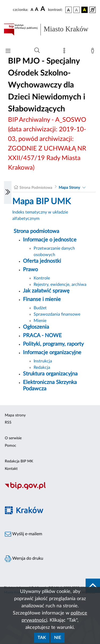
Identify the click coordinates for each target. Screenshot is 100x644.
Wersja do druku (24, 559)
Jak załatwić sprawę (46, 291)
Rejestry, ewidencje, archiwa (60, 285)
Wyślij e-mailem (23, 534)
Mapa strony (15, 415)
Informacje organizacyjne (52, 353)
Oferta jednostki (42, 261)
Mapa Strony (69, 188)
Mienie (40, 321)
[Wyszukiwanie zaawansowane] (37, 51)
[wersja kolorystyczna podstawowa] (69, 10)
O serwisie (13, 438)
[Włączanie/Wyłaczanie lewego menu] (8, 193)
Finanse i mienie (42, 299)
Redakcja (42, 367)
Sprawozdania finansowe (57, 314)
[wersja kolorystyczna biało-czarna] (77, 10)
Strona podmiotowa (36, 231)
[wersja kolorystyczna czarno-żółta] (85, 10)
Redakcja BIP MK (19, 461)
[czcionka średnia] (37, 10)
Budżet (40, 308)
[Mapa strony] (65, 52)
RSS (8, 423)
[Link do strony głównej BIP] (50, 30)
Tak (42, 638)
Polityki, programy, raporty (53, 344)
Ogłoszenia (36, 327)
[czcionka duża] (43, 9)
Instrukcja (43, 361)
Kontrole (42, 278)
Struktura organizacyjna (50, 374)
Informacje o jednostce (50, 240)
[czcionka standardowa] (32, 10)
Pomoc (11, 446)
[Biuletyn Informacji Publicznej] (50, 489)
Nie (58, 638)
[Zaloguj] (94, 52)
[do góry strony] (93, 586)
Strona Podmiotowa (36, 188)
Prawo (30, 270)
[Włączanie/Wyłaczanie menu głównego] (8, 51)
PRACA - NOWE (42, 336)
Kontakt (11, 469)
